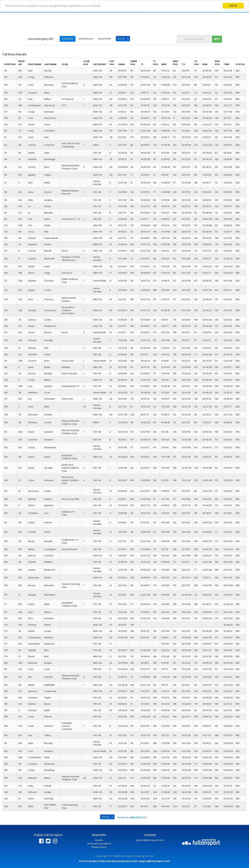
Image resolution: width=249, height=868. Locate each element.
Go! (217, 39)
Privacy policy (99, 847)
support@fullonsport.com (150, 840)
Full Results (67, 39)
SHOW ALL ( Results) (132, 818)
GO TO (121, 39)
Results (99, 840)
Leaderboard (86, 39)
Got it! (233, 6)
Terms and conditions (99, 844)
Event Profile (105, 39)
